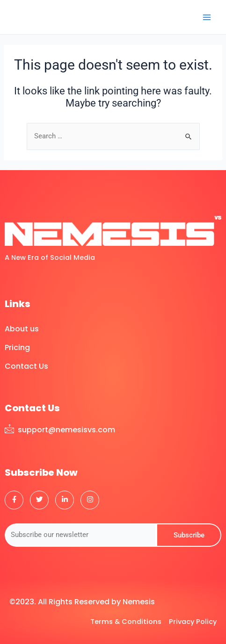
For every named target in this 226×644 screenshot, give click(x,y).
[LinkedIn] (65, 500)
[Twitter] (39, 500)
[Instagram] (90, 500)
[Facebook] (14, 500)
